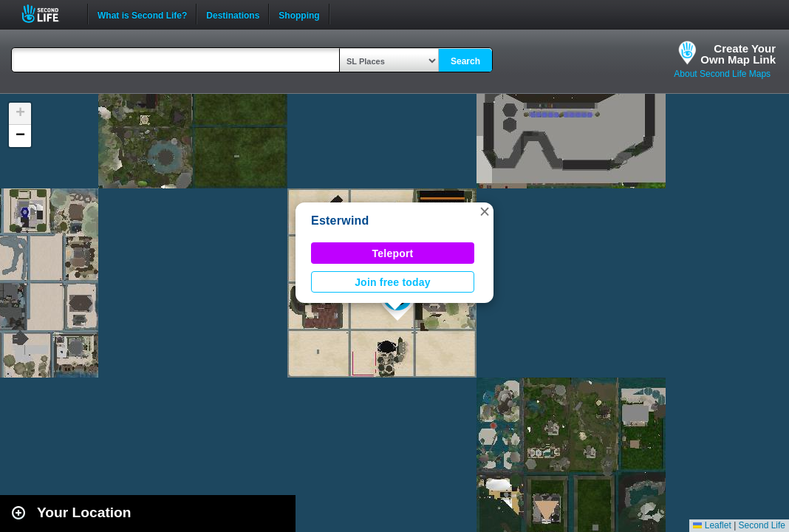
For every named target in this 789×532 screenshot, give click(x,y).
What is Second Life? (142, 14)
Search (465, 61)
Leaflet (712, 525)
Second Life (48, 14)
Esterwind (340, 221)
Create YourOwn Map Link (738, 54)
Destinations (233, 14)
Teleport (393, 253)
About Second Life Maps (722, 74)
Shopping (299, 14)
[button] (485, 211)
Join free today (393, 282)
